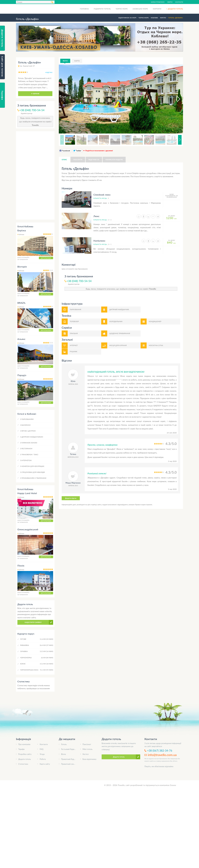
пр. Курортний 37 (27, 66)
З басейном (25, 425)
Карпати (157, 9)
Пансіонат (87, 744)
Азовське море (140, 9)
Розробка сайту (25, 754)
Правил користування (144, 505)
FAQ (42, 749)
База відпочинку (89, 759)
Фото (65, 61)
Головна (84, 9)
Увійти (170, 2)
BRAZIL (22, 303)
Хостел (86, 754)
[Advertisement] (35, 175)
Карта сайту (45, 764)
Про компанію (24, 744)
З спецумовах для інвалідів (32, 472)
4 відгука (49, 72)
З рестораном (26, 449)
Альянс (21, 339)
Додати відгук (71, 498)
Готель (64, 744)
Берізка (22, 230)
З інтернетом (26, 460)
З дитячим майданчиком (32, 437)
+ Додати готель (175, 9)
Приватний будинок (70, 759)
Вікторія (22, 267)
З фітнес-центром (28, 431)
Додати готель (25, 759)
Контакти (179, 2)
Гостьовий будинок (69, 749)
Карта (77, 61)
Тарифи (21, 749)
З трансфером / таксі (29, 455)
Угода (42, 754)
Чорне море (122, 9)
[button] (176, 99)
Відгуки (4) (94, 160)
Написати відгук (114, 160)
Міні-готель (87, 749)
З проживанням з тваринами (33, 478)
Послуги (78, 160)
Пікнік (21, 566)
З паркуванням (27, 419)
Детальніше (46, 258)
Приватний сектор (69, 764)
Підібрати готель (102, 9)
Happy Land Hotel (27, 493)
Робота (43, 759)
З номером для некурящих (32, 466)
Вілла (63, 754)
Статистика (23, 764)
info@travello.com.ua (162, 755)
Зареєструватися (158, 2)
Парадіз (22, 375)
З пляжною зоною (29, 443)
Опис (64, 160)
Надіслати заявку (33, 622)
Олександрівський (28, 529)
